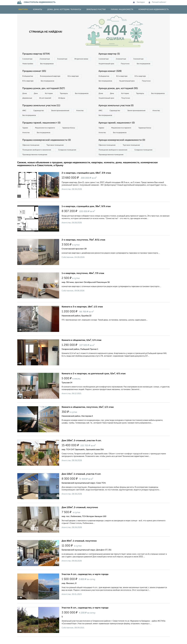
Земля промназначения (62, 117)
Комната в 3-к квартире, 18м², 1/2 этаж (82, 314)
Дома (25, 94)
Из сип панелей (68, 99)
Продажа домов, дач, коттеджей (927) (44, 89)
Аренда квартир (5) (110, 54)
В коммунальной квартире (52, 77)
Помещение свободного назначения (37, 157)
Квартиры (23, 9)
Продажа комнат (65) (35, 72)
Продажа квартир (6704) (37, 54)
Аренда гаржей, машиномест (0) (117, 129)
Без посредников (70, 64)
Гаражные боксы (71, 134)
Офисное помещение (31, 152)
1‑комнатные (28, 59)
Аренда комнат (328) (111, 72)
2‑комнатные (46, 59)
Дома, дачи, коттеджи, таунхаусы (64, 9)
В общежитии (28, 77)
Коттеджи (50, 94)
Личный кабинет (157, 2)
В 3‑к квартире (28, 82)
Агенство (83, 117)
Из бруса (26, 104)
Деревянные (49, 99)
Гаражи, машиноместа (122, 9)
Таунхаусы (66, 94)
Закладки (139, 2)
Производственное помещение (35, 162)
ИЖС (25, 117)
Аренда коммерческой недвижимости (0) (122, 147)
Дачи (37, 94)
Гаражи (25, 134)
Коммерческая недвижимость (154, 9)
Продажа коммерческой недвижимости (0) (47, 147)
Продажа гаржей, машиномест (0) (42, 129)
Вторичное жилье (30, 64)
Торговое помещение (57, 152)
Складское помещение (69, 157)
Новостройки (50, 64)
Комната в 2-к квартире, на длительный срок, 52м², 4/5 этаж (94, 381)
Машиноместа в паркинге (46, 134)
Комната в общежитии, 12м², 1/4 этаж (82, 347)
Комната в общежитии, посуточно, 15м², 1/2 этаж (88, 414)
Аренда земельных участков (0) (117, 112)
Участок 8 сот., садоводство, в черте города (85, 615)
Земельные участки (96, 9)
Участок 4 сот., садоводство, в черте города (85, 582)
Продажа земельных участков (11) (42, 112)
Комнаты (38, 9)
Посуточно (127, 64)
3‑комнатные (64, 59)
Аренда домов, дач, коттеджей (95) (119, 94)
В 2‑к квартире (76, 77)
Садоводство (40, 117)
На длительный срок (107, 64)
